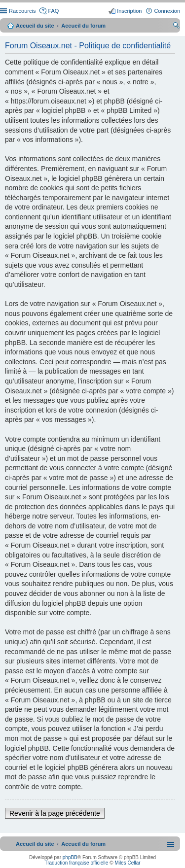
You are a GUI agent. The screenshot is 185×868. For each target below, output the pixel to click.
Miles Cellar (127, 863)
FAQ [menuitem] (53, 11)
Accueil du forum (83, 26)
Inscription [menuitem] (129, 11)
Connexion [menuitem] (167, 11)
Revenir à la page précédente (55, 813)
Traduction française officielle (76, 863)
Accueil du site (35, 26)
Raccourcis (22, 11)
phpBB (70, 857)
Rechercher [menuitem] (176, 27)
